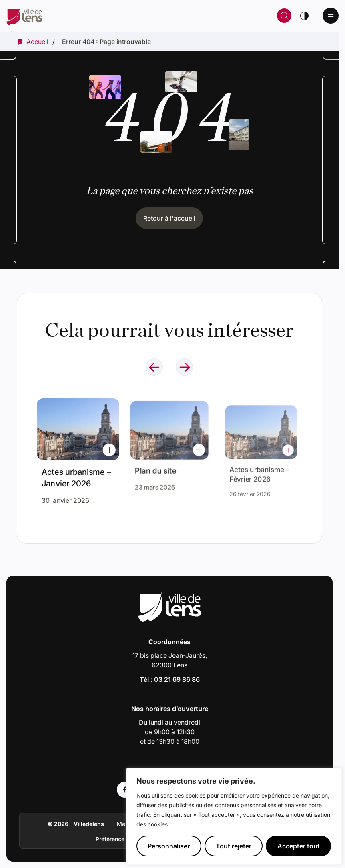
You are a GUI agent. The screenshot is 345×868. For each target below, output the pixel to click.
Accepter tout (299, 846)
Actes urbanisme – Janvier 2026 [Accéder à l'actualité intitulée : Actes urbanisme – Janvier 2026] (76, 476)
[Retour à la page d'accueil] (94, 16)
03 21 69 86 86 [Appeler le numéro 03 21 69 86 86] (177, 679)
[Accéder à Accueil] (37, 42)
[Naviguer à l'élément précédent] (154, 367)
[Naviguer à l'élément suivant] (184, 367)
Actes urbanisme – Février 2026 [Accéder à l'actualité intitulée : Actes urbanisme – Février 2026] (260, 471)
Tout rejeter (234, 846)
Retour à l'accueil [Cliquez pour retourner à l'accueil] (169, 218)
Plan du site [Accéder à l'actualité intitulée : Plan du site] (157, 468)
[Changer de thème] (304, 16)
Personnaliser (169, 846)
